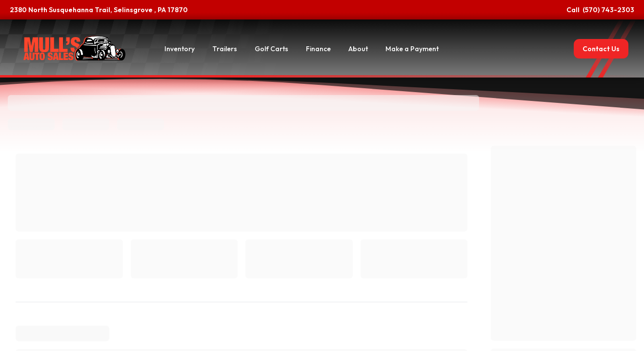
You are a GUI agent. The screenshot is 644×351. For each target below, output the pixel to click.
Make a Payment (412, 49)
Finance (318, 49)
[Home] (74, 49)
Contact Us (601, 49)
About (358, 49)
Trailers (225, 49)
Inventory (180, 49)
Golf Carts (272, 49)
